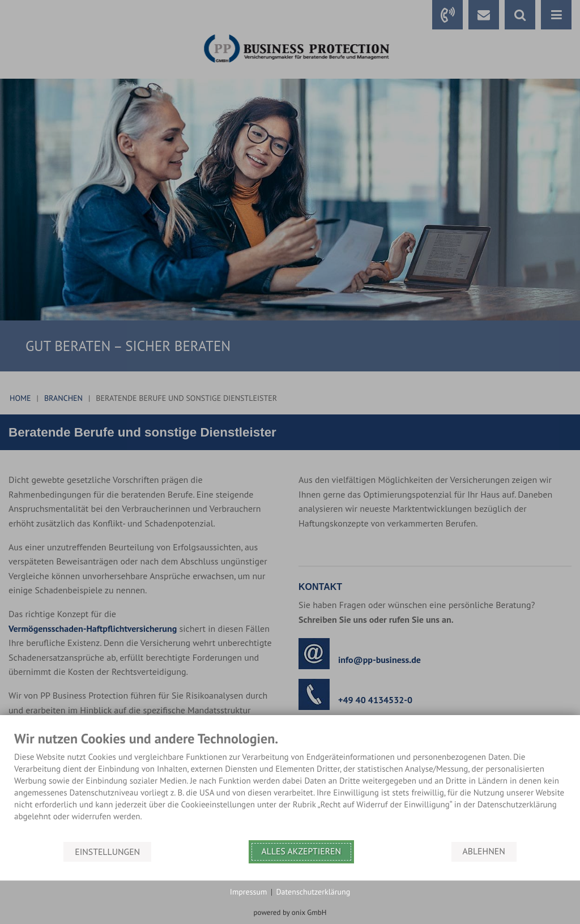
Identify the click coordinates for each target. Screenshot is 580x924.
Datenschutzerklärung (313, 892)
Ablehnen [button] (484, 852)
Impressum (249, 892)
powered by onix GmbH (290, 912)
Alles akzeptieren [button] (302, 852)
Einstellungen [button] (107, 852)
